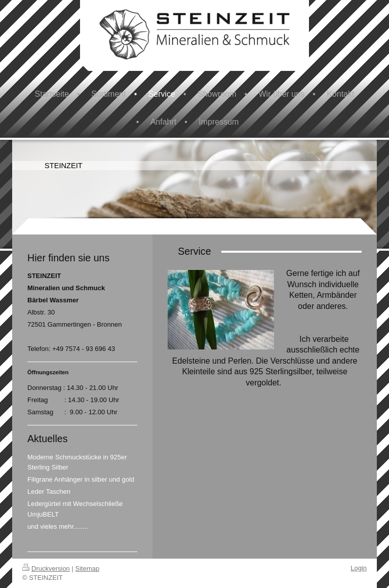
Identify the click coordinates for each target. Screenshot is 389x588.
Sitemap (88, 569)
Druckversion (46, 569)
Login (359, 568)
